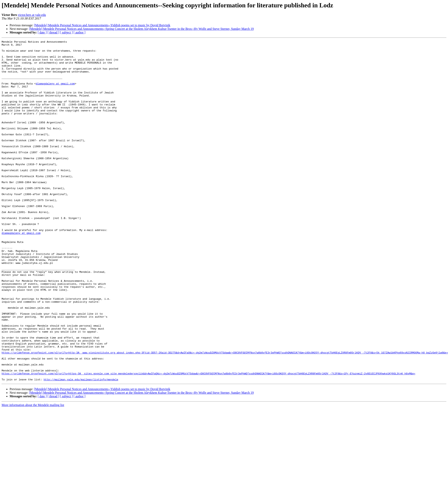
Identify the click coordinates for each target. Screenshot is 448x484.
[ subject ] (66, 32)
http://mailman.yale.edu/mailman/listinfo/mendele (81, 448)
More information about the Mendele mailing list (33, 473)
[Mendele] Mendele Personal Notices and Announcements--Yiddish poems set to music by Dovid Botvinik (102, 25)
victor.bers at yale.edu (32, 15)
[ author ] (80, 32)
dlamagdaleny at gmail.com (55, 92)
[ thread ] (53, 32)
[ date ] (42, 32)
